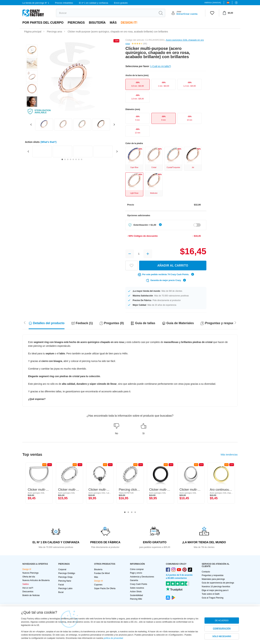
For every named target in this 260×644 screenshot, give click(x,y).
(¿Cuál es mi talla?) (160, 66)
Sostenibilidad (136, 595)
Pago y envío (136, 573)
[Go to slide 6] (76, 159)
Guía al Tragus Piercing (212, 598)
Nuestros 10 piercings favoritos (216, 587)
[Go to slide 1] (62, 159)
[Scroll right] (25, 322)
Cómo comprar (137, 569)
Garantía (134, 580)
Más (113, 23)
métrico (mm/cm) (213, 3)
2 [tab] (128, 512)
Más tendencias (229, 455)
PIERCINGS (76, 23)
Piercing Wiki (136, 599)
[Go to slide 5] (73, 159)
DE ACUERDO (222, 621)
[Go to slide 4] (71, 159)
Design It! (129, 23)
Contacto (206, 572)
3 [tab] (132, 512)
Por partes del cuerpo (43, 23)
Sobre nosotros (137, 588)
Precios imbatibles (64, 3)
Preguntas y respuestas (213, 575)
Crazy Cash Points (139, 584)
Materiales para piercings (213, 579)
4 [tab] (135, 512)
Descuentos (28, 592)
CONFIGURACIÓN (222, 628)
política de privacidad (113, 638)
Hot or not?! (28, 588)
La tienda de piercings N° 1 (36, 3)
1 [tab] (125, 512)
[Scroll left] (235, 322)
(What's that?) (49, 142)
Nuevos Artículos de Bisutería (36, 580)
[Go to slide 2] (65, 159)
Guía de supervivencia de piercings (218, 583)
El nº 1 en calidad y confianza (94, 3)
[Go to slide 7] (79, 159)
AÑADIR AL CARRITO (173, 265)
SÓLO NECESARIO (222, 636)
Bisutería (97, 23)
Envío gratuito (121, 3)
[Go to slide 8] (82, 159)
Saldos (26, 584)
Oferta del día (29, 577)
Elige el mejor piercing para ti (215, 590)
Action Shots (136, 592)
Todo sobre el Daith (211, 594)
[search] (106, 13)
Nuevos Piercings (30, 573)
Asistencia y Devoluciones (142, 577)
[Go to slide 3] (68, 159)
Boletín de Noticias (31, 595)
